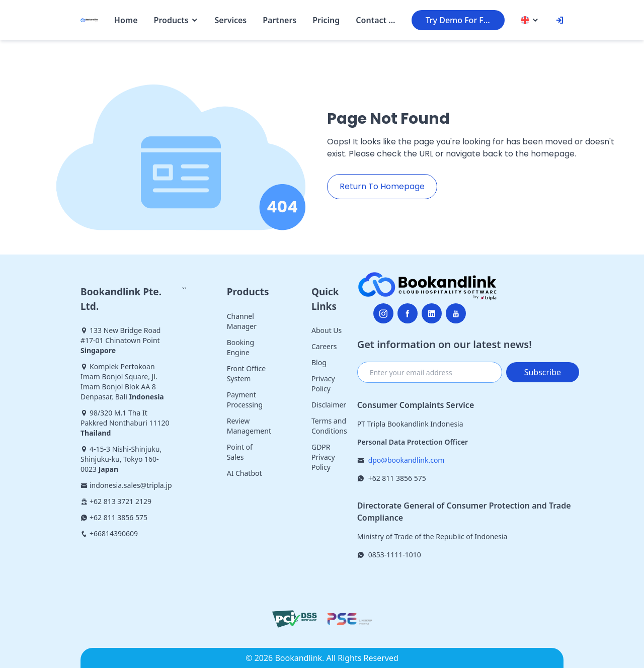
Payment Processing (245, 400)
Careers (324, 346)
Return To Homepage (382, 186)
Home (126, 20)
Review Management (249, 426)
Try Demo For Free (461, 20)
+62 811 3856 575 (397, 478)
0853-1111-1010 (395, 555)
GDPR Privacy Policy (323, 457)
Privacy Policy (323, 384)
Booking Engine (240, 347)
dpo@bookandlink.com (407, 460)
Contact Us (375, 20)
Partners (279, 20)
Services (231, 20)
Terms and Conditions (329, 426)
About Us (327, 330)
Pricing (326, 20)
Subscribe (543, 372)
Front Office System (246, 373)
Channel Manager (242, 321)
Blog (319, 362)
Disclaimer (329, 405)
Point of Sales (240, 452)
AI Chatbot (245, 473)
